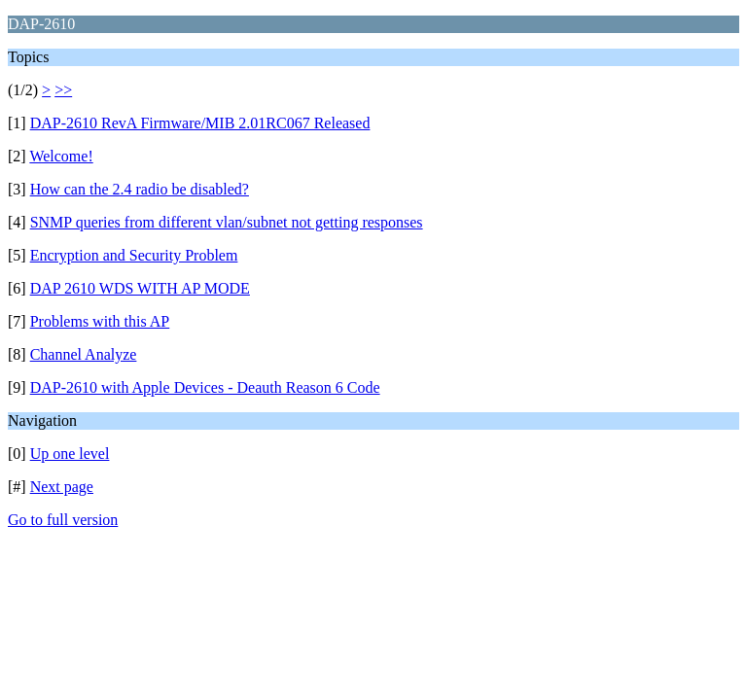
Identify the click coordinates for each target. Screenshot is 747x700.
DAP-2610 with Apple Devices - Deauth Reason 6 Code (205, 387)
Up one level (70, 454)
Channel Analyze (84, 354)
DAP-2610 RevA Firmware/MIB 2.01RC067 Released (200, 123)
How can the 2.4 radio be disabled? (140, 189)
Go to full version (63, 520)
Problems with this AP (100, 321)
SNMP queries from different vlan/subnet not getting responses (227, 222)
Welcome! (61, 156)
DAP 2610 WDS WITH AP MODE (140, 288)
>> (63, 90)
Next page (62, 487)
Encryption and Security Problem (134, 255)
